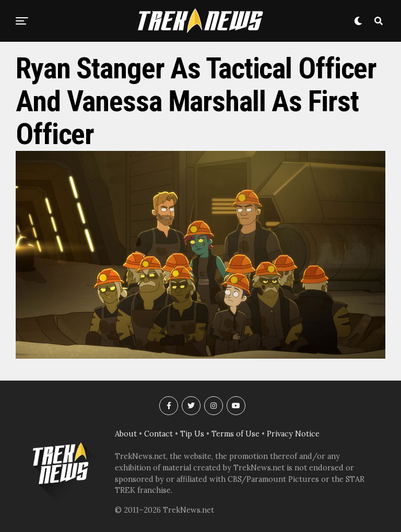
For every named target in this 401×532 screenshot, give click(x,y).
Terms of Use (235, 434)
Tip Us (192, 434)
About (126, 434)
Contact (158, 434)
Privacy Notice (293, 434)
